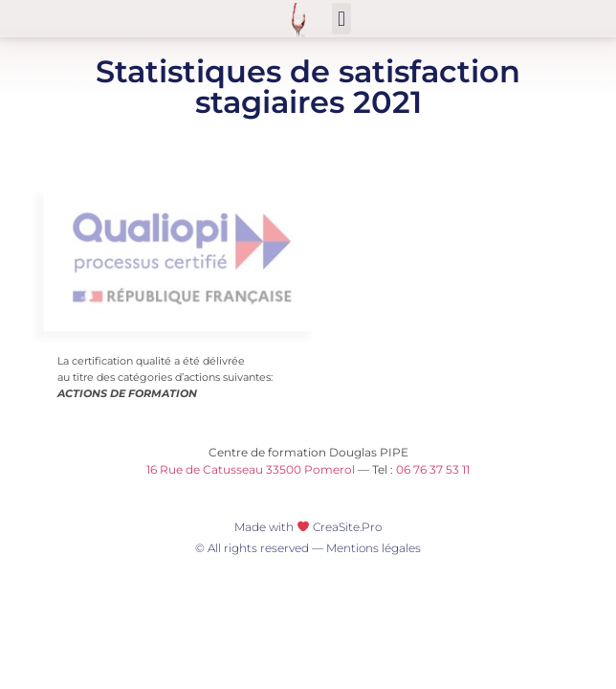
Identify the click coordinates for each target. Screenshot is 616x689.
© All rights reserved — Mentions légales (308, 548)
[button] (341, 19)
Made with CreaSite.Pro (308, 527)
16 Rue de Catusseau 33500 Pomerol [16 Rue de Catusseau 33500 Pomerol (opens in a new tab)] (251, 469)
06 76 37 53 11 (433, 469)
